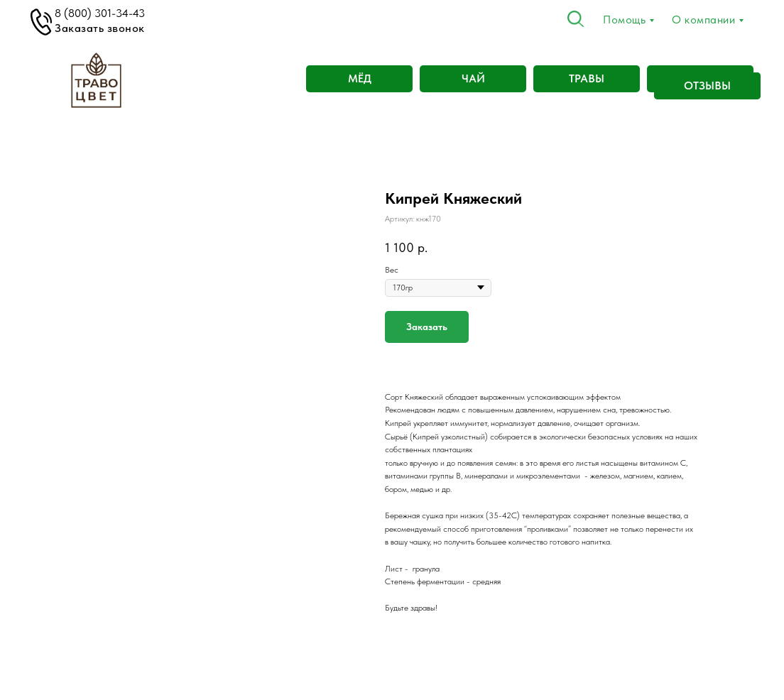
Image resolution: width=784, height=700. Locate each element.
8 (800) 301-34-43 (100, 13)
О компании (703, 20)
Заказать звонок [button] (100, 28)
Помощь (624, 20)
